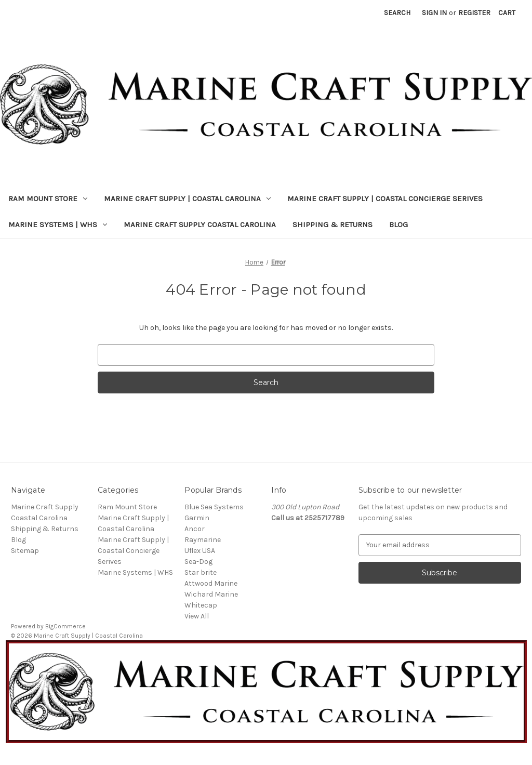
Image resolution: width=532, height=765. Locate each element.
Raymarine (203, 540)
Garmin (197, 518)
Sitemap (25, 551)
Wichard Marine (211, 594)
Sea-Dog (198, 562)
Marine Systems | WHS (58, 225)
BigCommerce (65, 626)
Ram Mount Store (48, 199)
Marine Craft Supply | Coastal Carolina (187, 199)
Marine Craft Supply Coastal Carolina (200, 225)
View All (197, 616)
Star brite (201, 572)
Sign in (434, 13)
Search (397, 13)
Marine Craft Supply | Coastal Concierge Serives (385, 199)
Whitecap (201, 605)
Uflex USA (200, 551)
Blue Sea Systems (214, 507)
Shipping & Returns (332, 225)
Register (474, 13)
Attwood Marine (211, 583)
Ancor (195, 529)
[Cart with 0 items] (507, 13)
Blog (398, 225)
